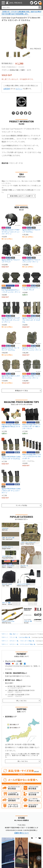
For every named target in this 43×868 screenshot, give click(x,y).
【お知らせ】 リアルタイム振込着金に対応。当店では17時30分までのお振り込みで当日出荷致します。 (21, 13)
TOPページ (5, 634)
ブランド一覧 (13, 637)
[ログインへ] (36, 3)
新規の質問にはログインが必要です (22, 196)
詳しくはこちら (21, 701)
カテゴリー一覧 (14, 641)
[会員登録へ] (32, 3)
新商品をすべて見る (21, 391)
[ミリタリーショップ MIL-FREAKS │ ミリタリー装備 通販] (14, 3)
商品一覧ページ (14, 634)
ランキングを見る (21, 505)
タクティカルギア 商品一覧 (28, 644)
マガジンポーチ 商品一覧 (27, 641)
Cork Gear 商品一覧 (24, 637)
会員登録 (7, 89)
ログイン (19, 89)
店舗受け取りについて (21, 833)
